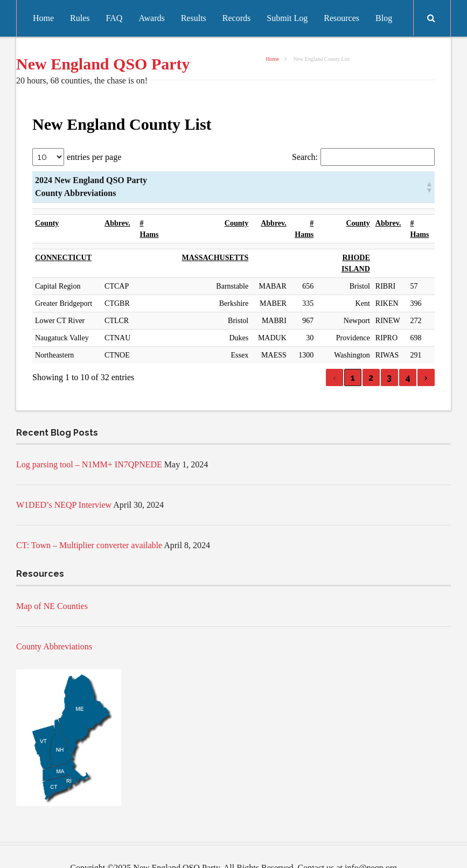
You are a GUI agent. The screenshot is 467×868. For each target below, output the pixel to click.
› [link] (426, 355)
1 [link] (353, 355)
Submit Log (287, 18)
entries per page (94, 157)
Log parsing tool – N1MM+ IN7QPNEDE (89, 442)
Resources (341, 18)
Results (194, 18)
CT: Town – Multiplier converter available (89, 523)
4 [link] (408, 355)
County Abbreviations (54, 624)
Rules (80, 18)
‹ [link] (334, 355)
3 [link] (389, 355)
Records (236, 18)
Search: (305, 157)
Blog (384, 18)
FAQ (114, 18)
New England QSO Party (103, 64)
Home (43, 18)
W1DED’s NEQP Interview (64, 482)
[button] (429, 187)
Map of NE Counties (52, 583)
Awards (151, 18)
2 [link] (371, 355)
